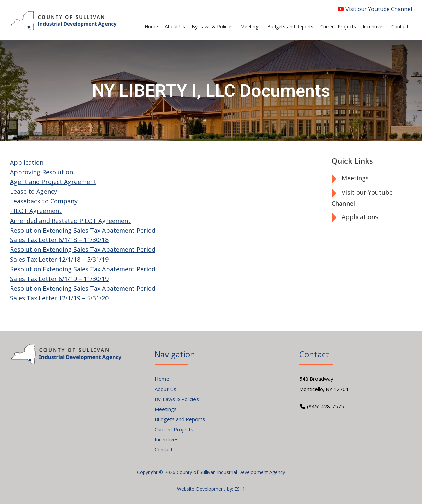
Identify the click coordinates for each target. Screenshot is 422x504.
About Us (165, 389)
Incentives (167, 439)
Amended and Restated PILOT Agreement (70, 221)
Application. (27, 162)
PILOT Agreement (36, 211)
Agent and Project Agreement (53, 182)
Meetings (355, 178)
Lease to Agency (34, 191)
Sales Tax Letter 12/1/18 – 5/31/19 (59, 259)
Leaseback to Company (44, 201)
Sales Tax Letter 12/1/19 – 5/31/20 (59, 298)
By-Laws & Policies (177, 399)
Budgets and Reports (180, 419)
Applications (360, 217)
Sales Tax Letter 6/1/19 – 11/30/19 (59, 279)
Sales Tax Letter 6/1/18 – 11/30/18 (59, 240)
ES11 (240, 489)
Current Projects (174, 429)
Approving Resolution (42, 172)
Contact (164, 449)
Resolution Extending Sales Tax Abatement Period (83, 230)
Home (162, 379)
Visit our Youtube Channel (375, 9)
